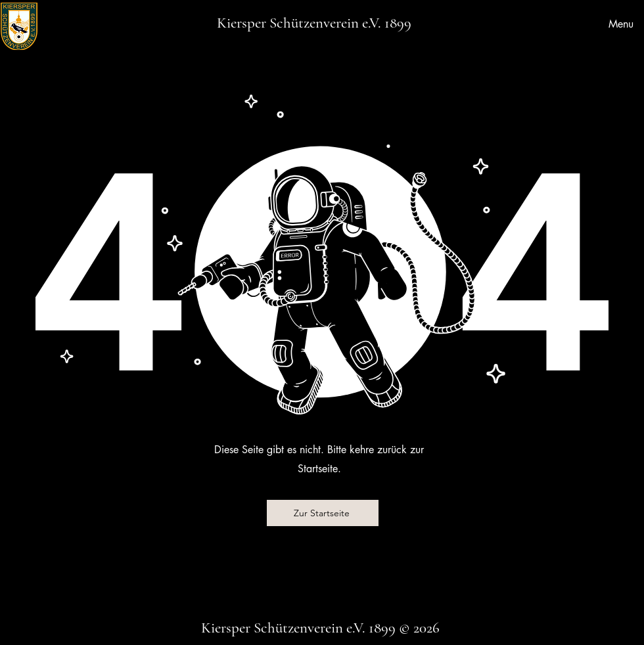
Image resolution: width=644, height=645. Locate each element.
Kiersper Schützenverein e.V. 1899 (314, 23)
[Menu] (617, 24)
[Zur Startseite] (323, 513)
